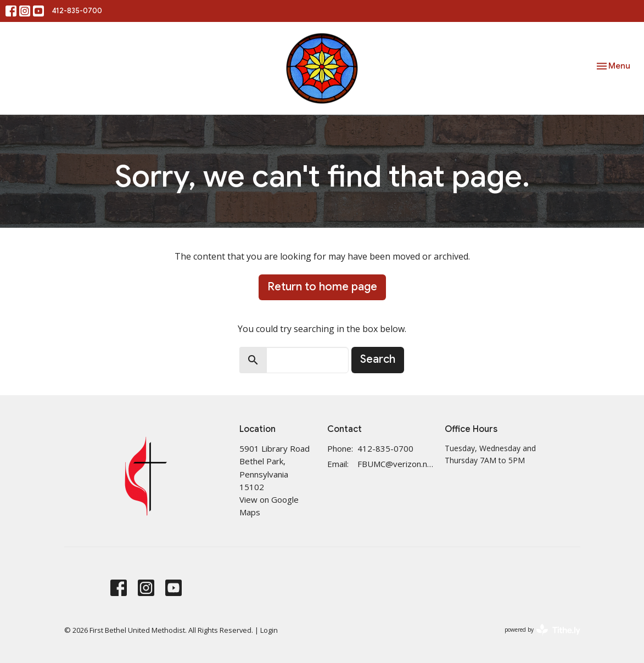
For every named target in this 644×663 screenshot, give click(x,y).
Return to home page (322, 287)
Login (269, 630)
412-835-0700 (77, 11)
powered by (542, 630)
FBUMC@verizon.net (395, 464)
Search (378, 359)
